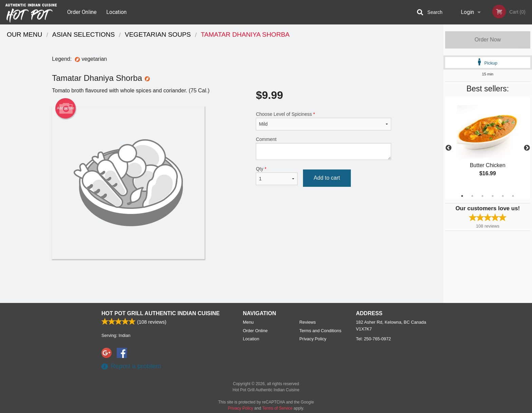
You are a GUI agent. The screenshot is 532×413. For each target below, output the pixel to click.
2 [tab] (472, 196)
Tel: (373, 339)
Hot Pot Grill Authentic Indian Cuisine (160, 313)
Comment (324, 148)
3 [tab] (482, 196)
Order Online (82, 12)
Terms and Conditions (320, 331)
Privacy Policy (313, 339)
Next (527, 148)
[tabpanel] (488, 144)
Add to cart (327, 178)
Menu (248, 322)
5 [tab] (503, 196)
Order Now (488, 40)
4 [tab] (493, 196)
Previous (449, 148)
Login (467, 12)
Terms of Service (277, 408)
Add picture (66, 108)
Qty (277, 176)
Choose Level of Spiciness (324, 121)
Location (116, 12)
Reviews (307, 322)
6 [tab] (513, 196)
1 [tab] (462, 196)
